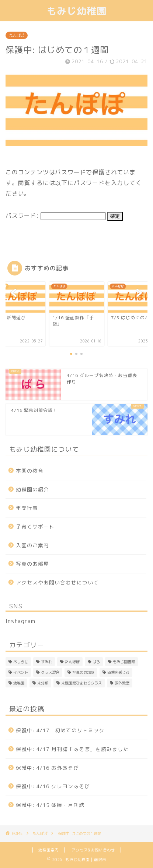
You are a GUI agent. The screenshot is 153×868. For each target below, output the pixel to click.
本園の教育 (30, 471)
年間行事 (27, 508)
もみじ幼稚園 (77, 11)
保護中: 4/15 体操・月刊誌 (50, 805)
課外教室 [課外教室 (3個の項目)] (122, 683)
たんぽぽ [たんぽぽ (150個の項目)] (72, 662)
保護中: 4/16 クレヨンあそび (53, 786)
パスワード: (56, 216)
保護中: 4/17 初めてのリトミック (60, 730)
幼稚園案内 (48, 850)
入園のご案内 (32, 545)
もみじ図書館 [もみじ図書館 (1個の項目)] (124, 662)
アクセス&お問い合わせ (93, 850)
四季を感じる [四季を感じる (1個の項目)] (118, 672)
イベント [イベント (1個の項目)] (21, 672)
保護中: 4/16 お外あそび (47, 768)
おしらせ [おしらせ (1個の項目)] (21, 662)
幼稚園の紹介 (32, 489)
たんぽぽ (17, 35)
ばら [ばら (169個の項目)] (96, 662)
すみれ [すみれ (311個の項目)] (46, 662)
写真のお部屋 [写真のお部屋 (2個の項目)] (83, 672)
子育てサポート (35, 527)
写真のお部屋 (32, 564)
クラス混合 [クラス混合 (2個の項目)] (50, 672)
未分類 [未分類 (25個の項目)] (43, 683)
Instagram (20, 621)
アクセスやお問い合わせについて (57, 582)
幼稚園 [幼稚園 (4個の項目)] (19, 683)
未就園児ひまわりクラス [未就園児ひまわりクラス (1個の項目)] (81, 683)
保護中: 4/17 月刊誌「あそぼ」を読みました (72, 749)
